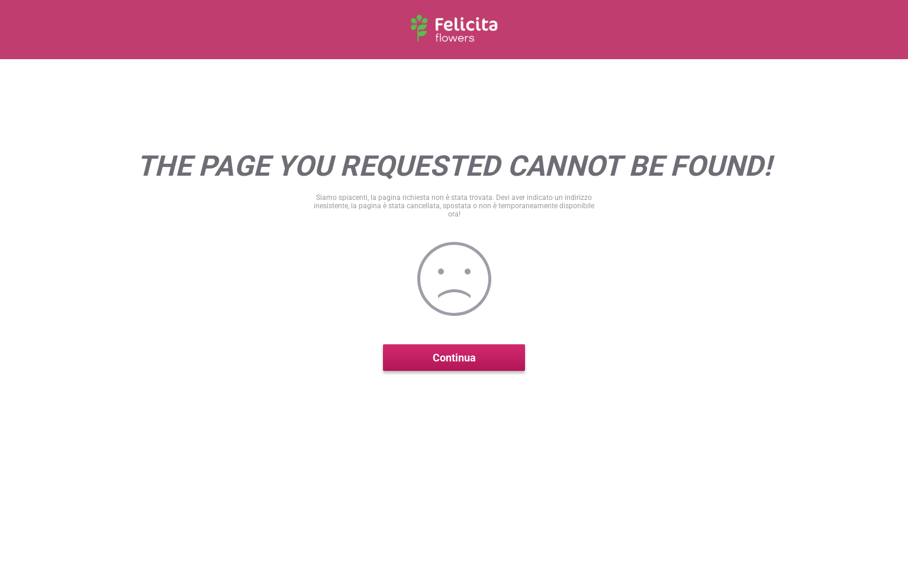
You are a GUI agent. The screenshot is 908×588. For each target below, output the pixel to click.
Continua (454, 358)
